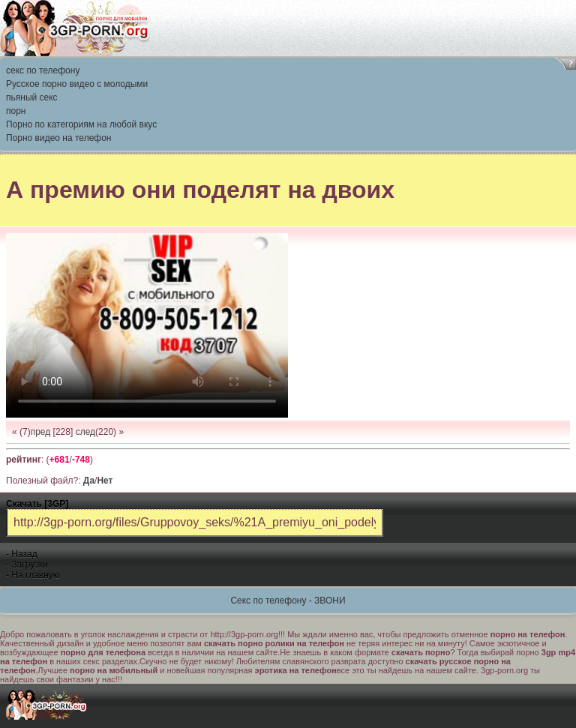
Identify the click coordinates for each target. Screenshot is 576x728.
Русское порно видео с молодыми (77, 84)
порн (16, 111)
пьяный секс (32, 97)
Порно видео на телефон (59, 138)
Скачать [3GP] (37, 504)
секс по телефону (43, 70)
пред (41, 432)
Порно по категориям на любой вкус (81, 124)
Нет (105, 481)
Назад (24, 554)
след (85, 432)
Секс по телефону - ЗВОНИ (288, 601)
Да (89, 481)
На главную (35, 575)
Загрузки (29, 565)
